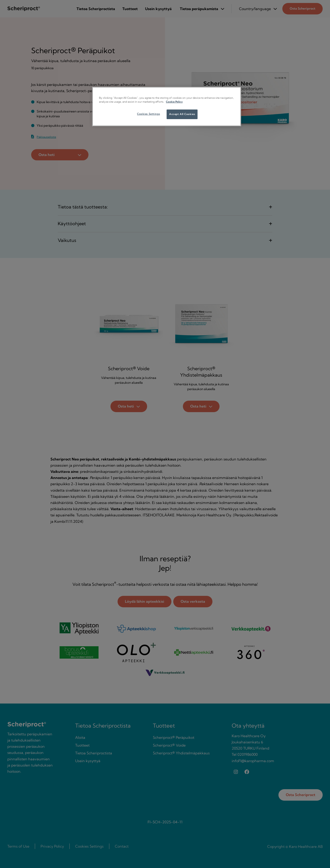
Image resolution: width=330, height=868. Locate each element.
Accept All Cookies (182, 114)
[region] (167, 107)
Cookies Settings (148, 114)
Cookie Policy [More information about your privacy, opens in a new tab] (174, 102)
